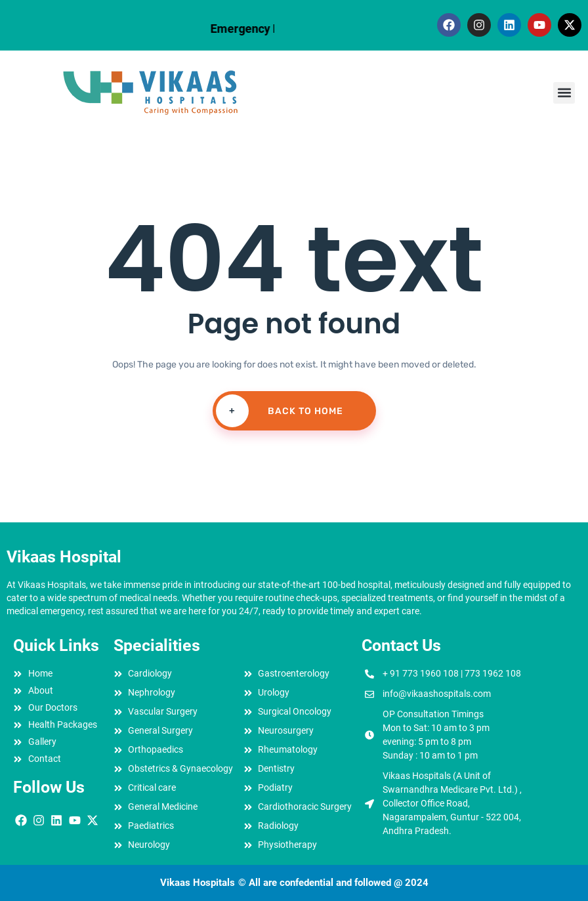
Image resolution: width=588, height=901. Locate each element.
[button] (564, 93)
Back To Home (280, 411)
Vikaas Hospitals (198, 883)
